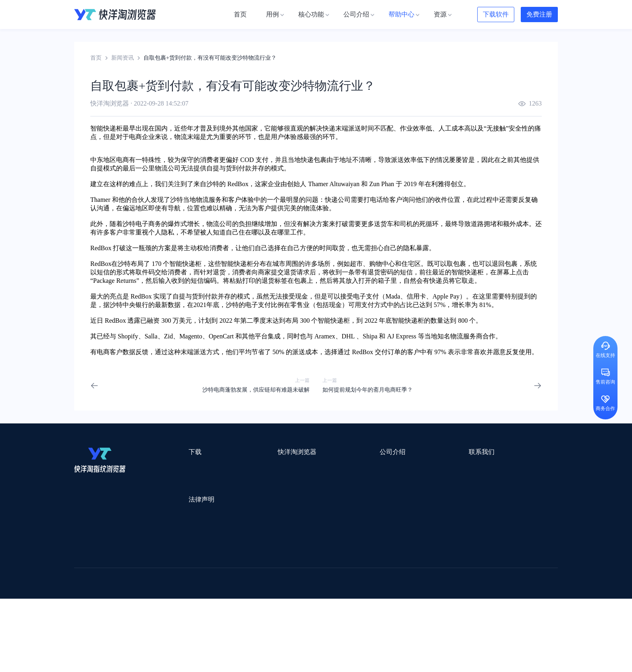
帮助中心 (318, 496)
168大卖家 (456, 610)
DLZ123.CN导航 (474, 557)
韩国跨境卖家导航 (224, 599)
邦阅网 (340, 578)
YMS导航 (274, 589)
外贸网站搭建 (198, 568)
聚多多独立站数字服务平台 (363, 589)
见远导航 (179, 599)
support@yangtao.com (420, 467)
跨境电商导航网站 (248, 568)
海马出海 (240, 589)
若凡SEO (281, 610)
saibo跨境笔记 (310, 557)
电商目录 (358, 599)
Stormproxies (159, 557)
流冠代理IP (231, 557)
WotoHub (195, 557)
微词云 (83, 589)
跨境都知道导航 (424, 557)
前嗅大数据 (466, 578)
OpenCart (221, 336)
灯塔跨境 (459, 568)
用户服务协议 (179, 516)
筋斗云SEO (393, 599)
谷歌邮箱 (307, 589)
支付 (262, 160)
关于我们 (318, 467)
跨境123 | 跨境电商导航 (103, 568)
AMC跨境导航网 (412, 610)
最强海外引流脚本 (326, 610)
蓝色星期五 (495, 568)
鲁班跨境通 (88, 578)
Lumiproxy (350, 557)
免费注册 (539, 14)
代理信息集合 (249, 496)
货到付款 (239, 168)
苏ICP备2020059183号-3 (381, 656)
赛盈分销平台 (373, 568)
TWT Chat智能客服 (384, 620)
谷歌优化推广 (141, 599)
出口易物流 (156, 568)
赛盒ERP (310, 578)
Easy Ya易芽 (498, 599)
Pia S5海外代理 (419, 568)
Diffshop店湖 (423, 589)
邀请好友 (243, 510)
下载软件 (496, 14)
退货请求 (297, 272)
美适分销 (113, 589)
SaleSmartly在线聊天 (228, 620)
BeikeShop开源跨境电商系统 (192, 610)
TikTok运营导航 (94, 599)
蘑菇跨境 (493, 589)
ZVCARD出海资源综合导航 (108, 620)
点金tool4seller (298, 568)
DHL (348, 336)
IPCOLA (123, 557)
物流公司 (249, 610)
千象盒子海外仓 (210, 578)
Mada (393, 296)
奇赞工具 (370, 610)
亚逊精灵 (430, 578)
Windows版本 (178, 481)
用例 (238, 467)
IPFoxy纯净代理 (173, 620)
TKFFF (426, 599)
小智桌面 (135, 610)
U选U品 (336, 568)
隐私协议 (173, 530)
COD (247, 160)
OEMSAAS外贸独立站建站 (146, 578)
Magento (191, 336)
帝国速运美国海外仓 (193, 589)
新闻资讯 (123, 58)
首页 (96, 58)
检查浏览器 (246, 481)
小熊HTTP (337, 620)
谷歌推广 (146, 589)
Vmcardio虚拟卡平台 (289, 620)
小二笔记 (397, 578)
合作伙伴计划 (324, 510)
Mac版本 (172, 467)
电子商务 (148, 224)
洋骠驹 (367, 578)
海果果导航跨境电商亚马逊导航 (296, 599)
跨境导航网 (459, 599)
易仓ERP (251, 578)
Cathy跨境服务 (509, 578)
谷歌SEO (460, 589)
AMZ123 (383, 557)
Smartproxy (268, 557)
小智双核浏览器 (94, 610)
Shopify (128, 336)
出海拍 (281, 578)
